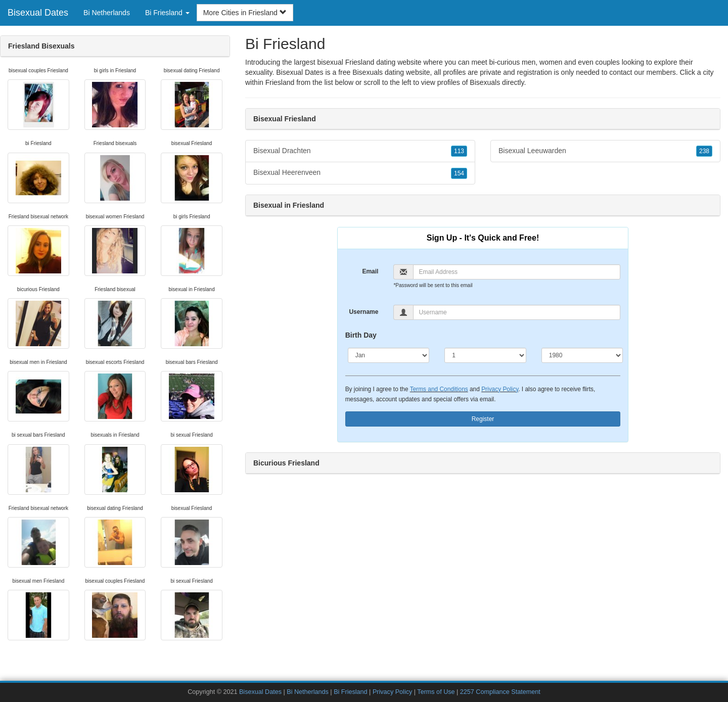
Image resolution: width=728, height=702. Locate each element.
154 (459, 173)
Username (363, 312)
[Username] (517, 312)
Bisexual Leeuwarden (605, 151)
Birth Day (361, 335)
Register (483, 419)
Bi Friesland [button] (167, 13)
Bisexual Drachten (360, 151)
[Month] (389, 355)
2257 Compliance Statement (500, 692)
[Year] (582, 355)
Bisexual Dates (38, 13)
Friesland (280, 82)
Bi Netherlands (107, 13)
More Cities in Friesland (245, 13)
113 (459, 151)
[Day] (485, 355)
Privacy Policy (500, 389)
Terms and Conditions (439, 389)
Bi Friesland (351, 692)
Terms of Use (436, 692)
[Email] (517, 272)
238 (704, 151)
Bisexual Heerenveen (360, 173)
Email (370, 271)
